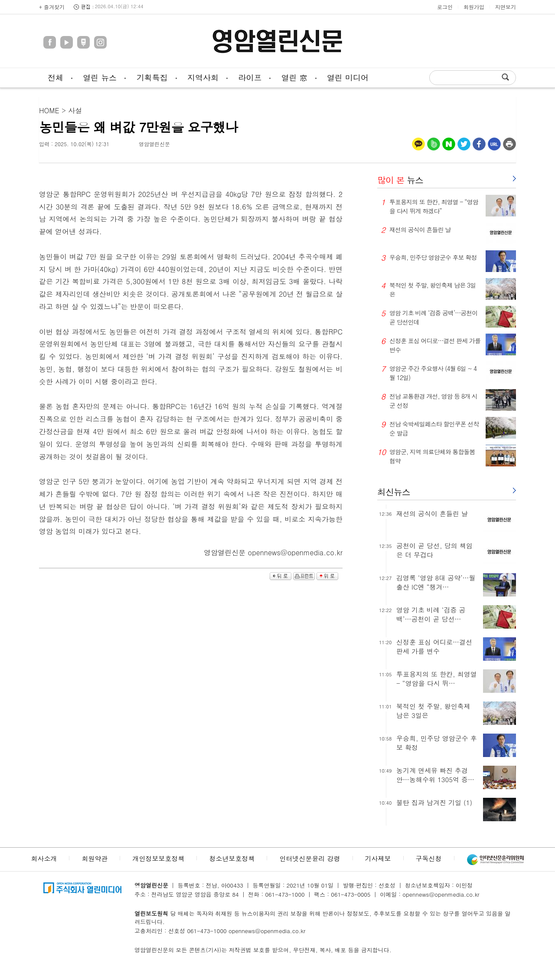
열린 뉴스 (100, 77)
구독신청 (429, 858)
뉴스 (400, 180)
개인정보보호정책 (158, 858)
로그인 (445, 7)
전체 (55, 77)
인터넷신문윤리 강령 (310, 858)
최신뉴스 (394, 492)
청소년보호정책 (232, 858)
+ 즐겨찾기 (52, 7)
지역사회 (203, 77)
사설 (75, 110)
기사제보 (378, 858)
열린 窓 (294, 77)
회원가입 (474, 7)
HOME (49, 110)
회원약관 (95, 858)
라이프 (250, 77)
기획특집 (152, 77)
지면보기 (506, 7)
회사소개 (44, 858)
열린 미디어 (348, 77)
